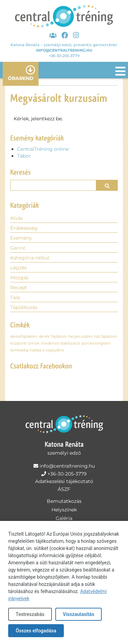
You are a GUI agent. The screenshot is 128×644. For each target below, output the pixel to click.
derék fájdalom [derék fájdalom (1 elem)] (53, 337)
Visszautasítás (79, 614)
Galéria (64, 518)
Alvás (17, 218)
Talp (15, 297)
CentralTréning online (43, 149)
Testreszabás (30, 614)
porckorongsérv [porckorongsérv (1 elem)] (96, 343)
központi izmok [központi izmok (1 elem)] (25, 343)
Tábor (24, 156)
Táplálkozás (24, 307)
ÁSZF (64, 489)
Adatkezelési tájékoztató (64, 481)
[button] (107, 185)
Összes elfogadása (36, 631)
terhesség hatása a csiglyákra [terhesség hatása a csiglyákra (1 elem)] (37, 350)
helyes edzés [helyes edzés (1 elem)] (81, 337)
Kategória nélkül (30, 258)
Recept (19, 287)
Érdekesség (24, 228)
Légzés (18, 268)
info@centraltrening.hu (64, 50)
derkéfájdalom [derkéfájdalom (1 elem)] (24, 337)
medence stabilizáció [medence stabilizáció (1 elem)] (61, 343)
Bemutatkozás (64, 501)
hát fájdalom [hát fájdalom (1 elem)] (105, 337)
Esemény (21, 238)
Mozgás (19, 278)
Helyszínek (64, 510)
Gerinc (18, 248)
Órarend (21, 78)
